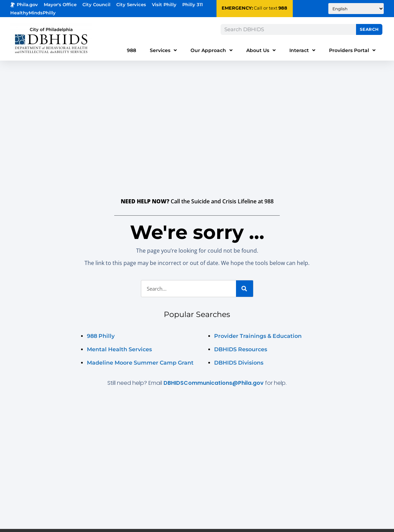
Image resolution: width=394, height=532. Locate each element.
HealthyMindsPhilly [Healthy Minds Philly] (33, 13)
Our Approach (212, 50)
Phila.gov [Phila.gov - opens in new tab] (24, 5)
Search (369, 29)
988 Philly (101, 336)
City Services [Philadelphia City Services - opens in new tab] (131, 5)
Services (163, 50)
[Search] (245, 289)
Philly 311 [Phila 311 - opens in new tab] (193, 5)
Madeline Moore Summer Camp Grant (140, 363)
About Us (261, 50)
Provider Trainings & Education (258, 336)
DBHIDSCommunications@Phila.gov (214, 383)
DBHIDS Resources (241, 349)
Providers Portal (352, 50)
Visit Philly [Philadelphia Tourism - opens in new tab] (164, 5)
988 (283, 8)
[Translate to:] (356, 9)
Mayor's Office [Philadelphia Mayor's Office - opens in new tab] (60, 5)
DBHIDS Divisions (239, 363)
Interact (302, 50)
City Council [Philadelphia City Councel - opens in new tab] (96, 5)
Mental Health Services (119, 349)
